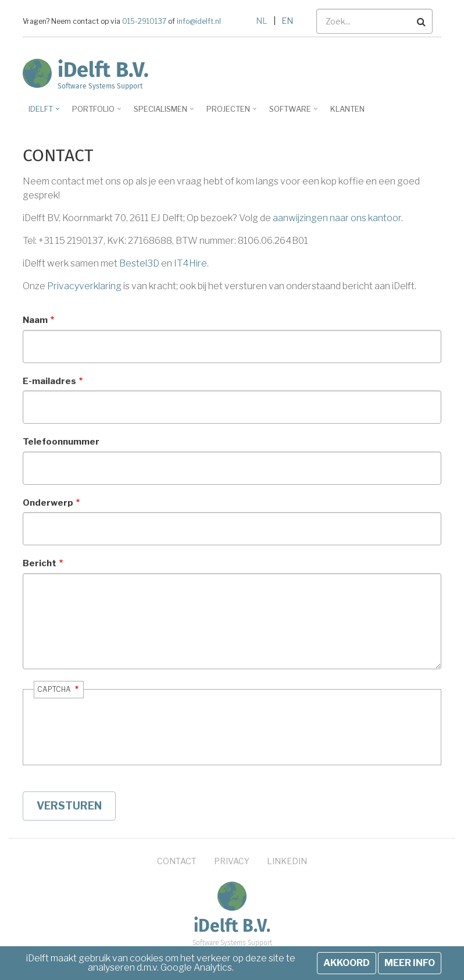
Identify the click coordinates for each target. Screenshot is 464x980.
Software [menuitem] (292, 113)
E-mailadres (49, 381)
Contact (177, 861)
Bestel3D (139, 263)
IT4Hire (190, 263)
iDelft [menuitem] (42, 113)
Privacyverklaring (84, 286)
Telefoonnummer (61, 442)
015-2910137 (144, 22)
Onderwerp (48, 503)
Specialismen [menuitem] (162, 113)
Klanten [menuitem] (347, 109)
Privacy (232, 861)
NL (262, 21)
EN (287, 21)
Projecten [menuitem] (230, 113)
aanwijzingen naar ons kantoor (337, 218)
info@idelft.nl (198, 22)
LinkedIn (287, 861)
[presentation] (116, 737)
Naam (35, 320)
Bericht (40, 563)
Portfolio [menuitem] (95, 113)
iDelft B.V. (103, 70)
